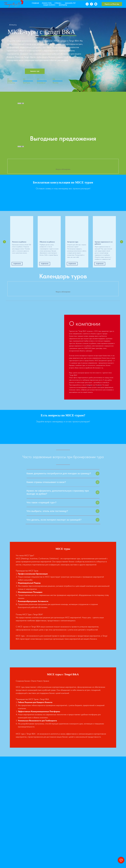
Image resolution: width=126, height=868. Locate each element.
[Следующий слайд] (122, 242)
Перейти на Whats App (112, 4)
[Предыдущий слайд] (4, 242)
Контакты (63, 5)
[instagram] (96, 4)
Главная (35, 3)
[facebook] (91, 4)
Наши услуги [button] (49, 5)
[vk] (87, 4)
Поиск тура (47, 3)
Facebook (99, 385)
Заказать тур (70, 3)
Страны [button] (58, 3)
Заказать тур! (35, 71)
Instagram (89, 385)
